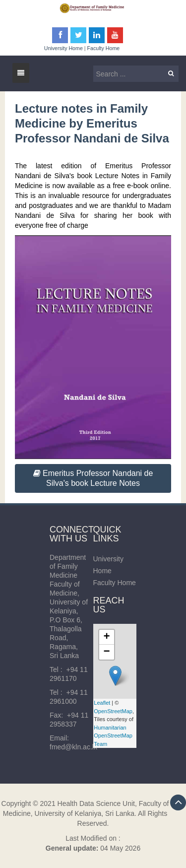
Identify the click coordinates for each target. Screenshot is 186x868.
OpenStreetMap (113, 711)
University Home (63, 48)
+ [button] (106, 637)
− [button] (106, 652)
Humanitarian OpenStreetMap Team (113, 736)
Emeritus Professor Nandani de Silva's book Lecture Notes (93, 478)
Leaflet (102, 703)
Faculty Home (104, 48)
